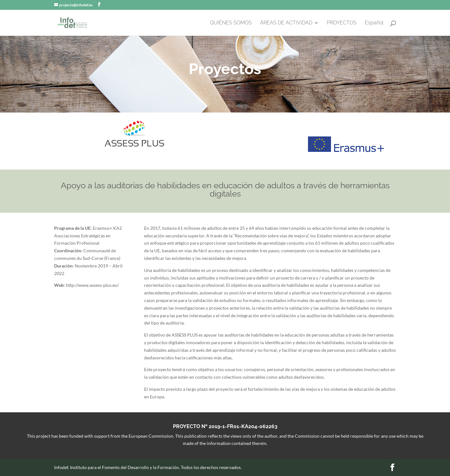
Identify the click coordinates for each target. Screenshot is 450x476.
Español (374, 23)
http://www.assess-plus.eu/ (92, 285)
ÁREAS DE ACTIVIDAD (286, 23)
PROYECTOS (342, 23)
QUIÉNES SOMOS (231, 23)
